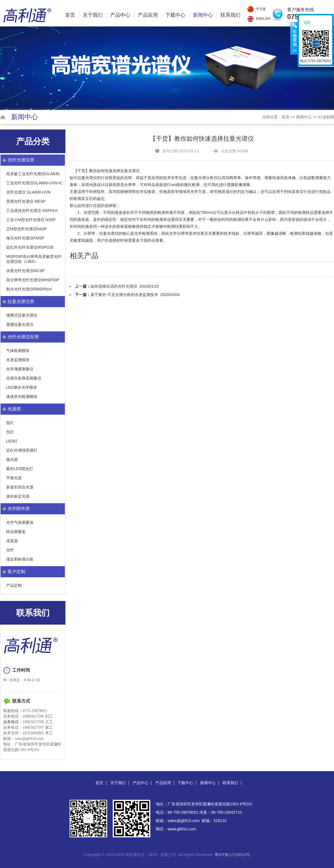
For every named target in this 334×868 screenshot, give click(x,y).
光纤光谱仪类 (21, 160)
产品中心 (120, 15)
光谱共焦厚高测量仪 (24, 378)
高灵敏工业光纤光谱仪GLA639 (33, 174)
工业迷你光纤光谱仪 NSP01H (32, 211)
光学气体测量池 (20, 522)
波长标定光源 (18, 496)
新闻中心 (203, 15)
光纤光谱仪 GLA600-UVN (28, 192)
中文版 (261, 9)
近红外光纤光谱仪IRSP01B (30, 247)
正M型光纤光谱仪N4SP (26, 229)
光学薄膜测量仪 (20, 369)
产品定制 (14, 585)
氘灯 (10, 432)
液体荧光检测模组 (22, 397)
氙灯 (10, 423)
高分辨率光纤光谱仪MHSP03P (33, 280)
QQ (307, 22)
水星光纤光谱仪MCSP (25, 271)
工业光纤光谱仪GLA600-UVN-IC (34, 183)
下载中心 (175, 15)
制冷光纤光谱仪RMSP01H (29, 289)
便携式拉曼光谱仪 (22, 315)
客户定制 (16, 572)
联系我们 (230, 15)
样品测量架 (16, 532)
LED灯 (12, 441)
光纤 (10, 550)
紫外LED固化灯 (20, 469)
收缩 (294, 38)
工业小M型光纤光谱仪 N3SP (31, 220)
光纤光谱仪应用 (23, 337)
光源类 (14, 409)
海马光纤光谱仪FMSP (25, 238)
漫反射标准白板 (20, 559)
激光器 (12, 459)
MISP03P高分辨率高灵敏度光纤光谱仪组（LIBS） (34, 259)
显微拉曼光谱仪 (20, 324)
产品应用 (148, 15)
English (263, 19)
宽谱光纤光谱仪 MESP (26, 201)
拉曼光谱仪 (109, 233)
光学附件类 (19, 509)
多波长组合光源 (20, 487)
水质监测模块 (18, 360)
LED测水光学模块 (22, 387)
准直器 (12, 541)
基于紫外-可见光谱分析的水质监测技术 (124, 295)
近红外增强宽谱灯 (22, 450)
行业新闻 (326, 117)
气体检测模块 (18, 351)
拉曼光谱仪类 (21, 301)
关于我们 (93, 15)
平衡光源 (14, 478)
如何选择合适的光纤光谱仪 (114, 286)
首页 (70, 15)
